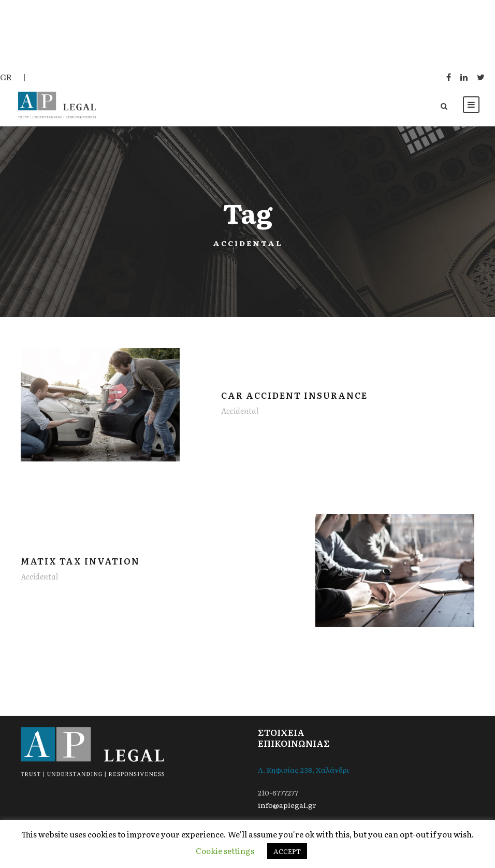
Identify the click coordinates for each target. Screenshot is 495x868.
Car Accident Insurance (294, 395)
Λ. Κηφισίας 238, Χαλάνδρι (303, 770)
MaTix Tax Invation (80, 561)
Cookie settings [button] (225, 851)
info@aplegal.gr (287, 805)
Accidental (240, 410)
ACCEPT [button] (287, 851)
